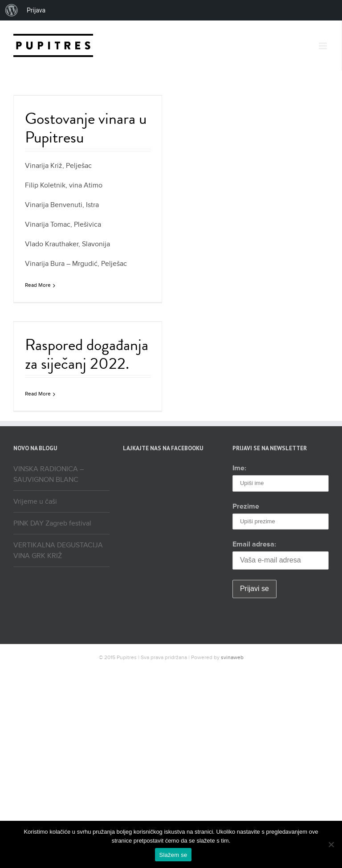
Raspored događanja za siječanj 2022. (87, 354)
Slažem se (173, 855)
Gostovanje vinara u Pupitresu (86, 128)
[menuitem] (12, 10)
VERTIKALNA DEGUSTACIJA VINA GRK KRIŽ (58, 550)
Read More (38, 285)
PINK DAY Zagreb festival (52, 523)
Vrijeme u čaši (35, 501)
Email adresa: (254, 544)
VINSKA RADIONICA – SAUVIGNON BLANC (49, 474)
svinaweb (232, 658)
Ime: (239, 468)
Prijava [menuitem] (36, 10)
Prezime (246, 506)
